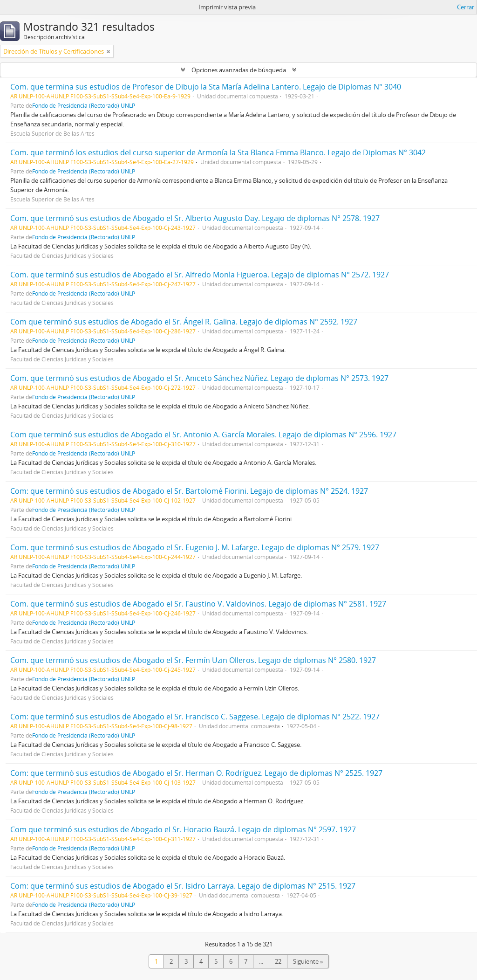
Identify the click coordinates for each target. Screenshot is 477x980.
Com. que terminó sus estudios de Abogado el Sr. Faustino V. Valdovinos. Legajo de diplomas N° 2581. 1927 (198, 604)
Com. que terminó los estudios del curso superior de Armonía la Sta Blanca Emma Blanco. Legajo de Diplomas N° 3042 (218, 152)
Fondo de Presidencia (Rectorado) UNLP (84, 105)
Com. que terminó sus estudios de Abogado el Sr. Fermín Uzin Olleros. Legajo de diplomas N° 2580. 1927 (193, 660)
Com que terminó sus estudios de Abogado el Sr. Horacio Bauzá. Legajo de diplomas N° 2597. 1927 (183, 829)
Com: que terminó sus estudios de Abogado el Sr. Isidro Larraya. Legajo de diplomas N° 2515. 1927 (183, 886)
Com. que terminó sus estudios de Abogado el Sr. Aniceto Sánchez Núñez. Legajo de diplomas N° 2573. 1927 (199, 378)
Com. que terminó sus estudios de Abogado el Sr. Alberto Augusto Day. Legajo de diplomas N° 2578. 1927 (195, 218)
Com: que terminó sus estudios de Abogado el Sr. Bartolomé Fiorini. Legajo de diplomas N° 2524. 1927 (189, 491)
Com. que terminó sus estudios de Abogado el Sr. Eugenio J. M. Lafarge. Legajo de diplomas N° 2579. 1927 (195, 547)
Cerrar (466, 7)
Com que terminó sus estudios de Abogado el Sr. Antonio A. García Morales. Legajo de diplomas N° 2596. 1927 (203, 435)
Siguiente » (308, 961)
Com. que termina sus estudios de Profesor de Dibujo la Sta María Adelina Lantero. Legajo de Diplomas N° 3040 (206, 87)
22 (278, 961)
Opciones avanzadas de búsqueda (239, 70)
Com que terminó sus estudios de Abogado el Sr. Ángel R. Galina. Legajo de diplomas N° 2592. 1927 (184, 322)
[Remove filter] (109, 51)
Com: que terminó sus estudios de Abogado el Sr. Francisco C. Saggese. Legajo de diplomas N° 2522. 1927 (195, 717)
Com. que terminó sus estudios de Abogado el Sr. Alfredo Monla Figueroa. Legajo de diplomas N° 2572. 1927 (200, 275)
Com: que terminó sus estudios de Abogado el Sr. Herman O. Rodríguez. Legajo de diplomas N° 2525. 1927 (196, 773)
